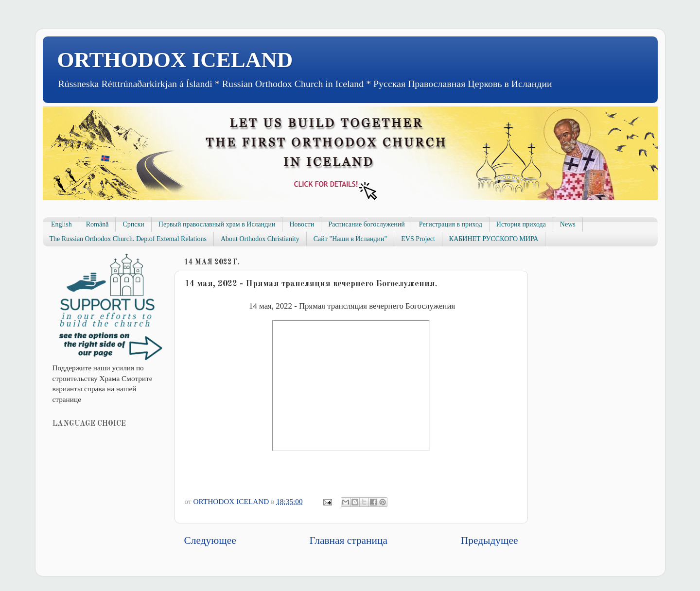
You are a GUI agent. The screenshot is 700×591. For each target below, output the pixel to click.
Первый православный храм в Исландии (217, 224)
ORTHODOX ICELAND (175, 60)
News (568, 224)
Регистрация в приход (451, 224)
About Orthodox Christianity (260, 239)
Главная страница (349, 540)
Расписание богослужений (367, 224)
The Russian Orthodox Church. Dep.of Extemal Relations (128, 239)
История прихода (521, 224)
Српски (133, 224)
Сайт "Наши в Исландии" (350, 239)
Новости (302, 224)
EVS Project (418, 239)
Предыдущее (490, 540)
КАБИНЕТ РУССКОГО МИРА (494, 239)
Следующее (210, 540)
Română (97, 224)
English (61, 224)
